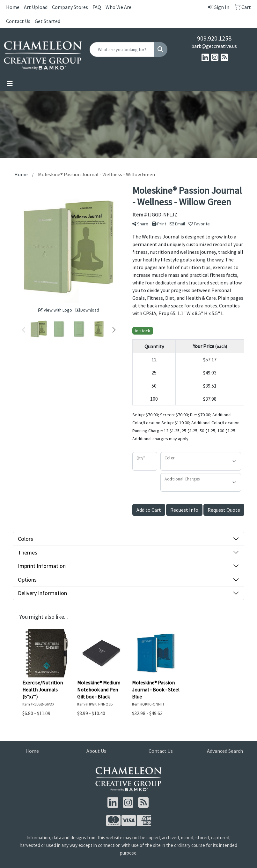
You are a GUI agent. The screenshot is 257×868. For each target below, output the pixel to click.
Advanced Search (225, 751)
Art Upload (36, 7)
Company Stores (70, 7)
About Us (96, 751)
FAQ (97, 7)
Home (13, 7)
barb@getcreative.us (214, 46)
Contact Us (18, 21)
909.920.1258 (214, 38)
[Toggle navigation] (10, 84)
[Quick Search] (122, 49)
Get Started (48, 21)
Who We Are (118, 7)
